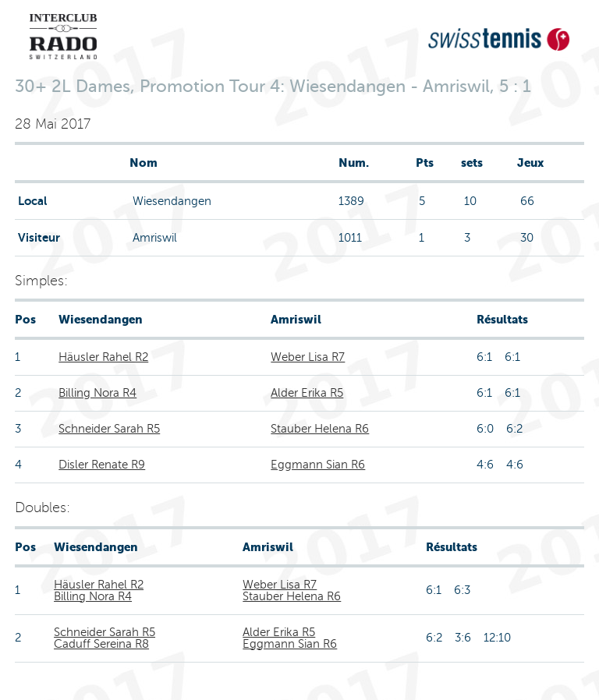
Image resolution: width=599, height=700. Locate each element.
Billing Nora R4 (97, 393)
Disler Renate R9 (102, 465)
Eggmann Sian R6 (318, 465)
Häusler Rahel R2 (103, 357)
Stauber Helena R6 (320, 429)
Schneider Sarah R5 (109, 429)
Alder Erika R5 (307, 393)
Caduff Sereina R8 (101, 644)
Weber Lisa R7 (308, 357)
